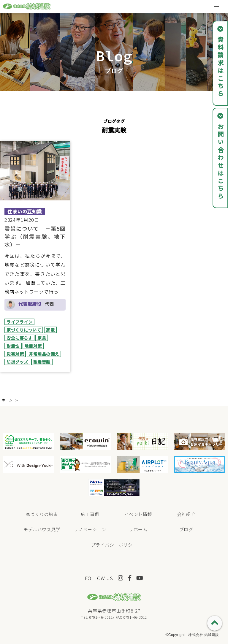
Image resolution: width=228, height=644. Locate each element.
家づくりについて (24, 330)
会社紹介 (186, 514)
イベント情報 (138, 514)
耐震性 (13, 346)
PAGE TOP (215, 623)
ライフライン (19, 322)
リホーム (138, 529)
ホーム (7, 400)
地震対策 (33, 346)
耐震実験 (42, 362)
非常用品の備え (44, 354)
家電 (50, 330)
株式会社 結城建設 (204, 635)
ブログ (186, 529)
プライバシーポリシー (114, 545)
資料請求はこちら (220, 67)
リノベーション (90, 529)
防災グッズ (17, 362)
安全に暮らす (19, 338)
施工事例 (90, 514)
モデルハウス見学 (42, 529)
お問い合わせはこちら (220, 162)
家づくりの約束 (42, 514)
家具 (42, 338)
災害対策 (15, 354)
